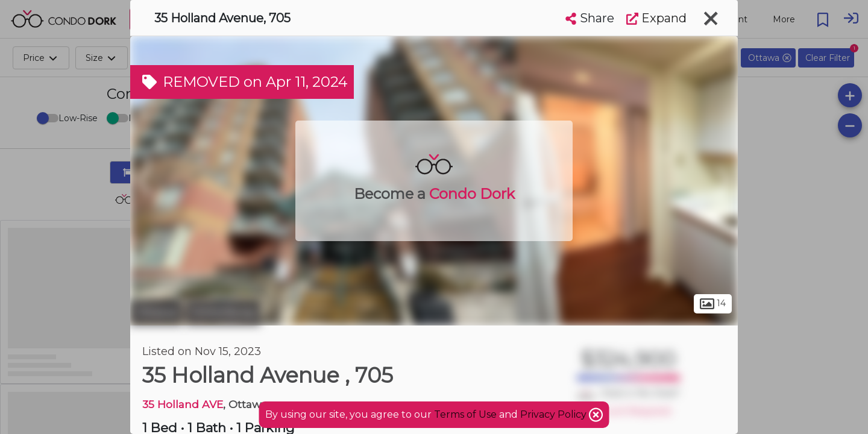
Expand (656, 18)
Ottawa (156, 312)
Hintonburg (223, 312)
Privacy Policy (555, 414)
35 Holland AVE (183, 404)
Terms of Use (465, 414)
